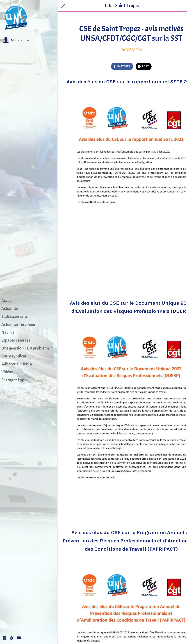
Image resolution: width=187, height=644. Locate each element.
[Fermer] (63, 6)
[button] (16, 40)
